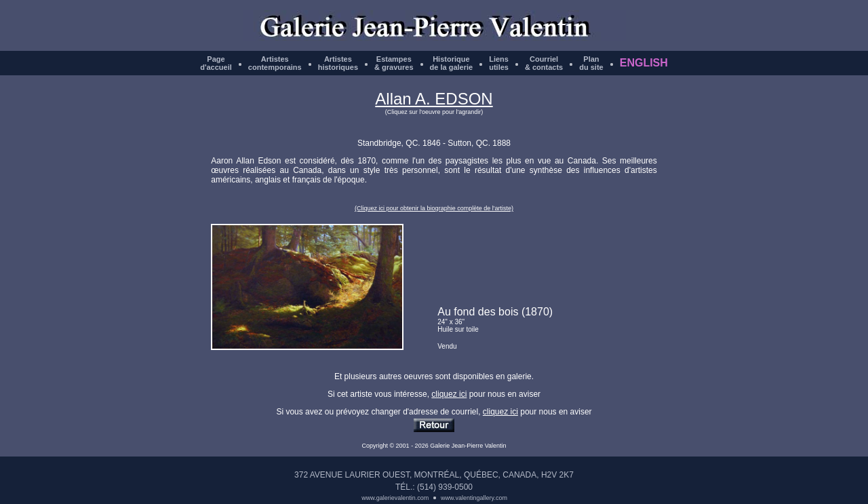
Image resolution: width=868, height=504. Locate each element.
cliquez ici (449, 394)
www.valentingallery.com (474, 498)
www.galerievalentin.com (395, 498)
